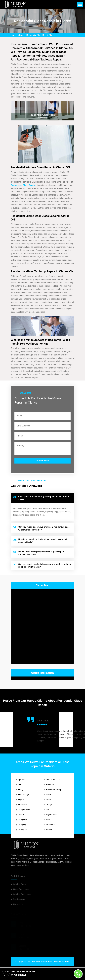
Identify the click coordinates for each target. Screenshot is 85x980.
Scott (48, 820)
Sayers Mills (51, 815)
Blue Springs (24, 795)
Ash (20, 785)
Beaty (21, 790)
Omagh (49, 805)
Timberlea (50, 825)
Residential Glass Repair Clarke (40, 35)
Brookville (22, 805)
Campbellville (24, 810)
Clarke (21, 35)
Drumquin (22, 830)
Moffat (48, 800)
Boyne (21, 800)
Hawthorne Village (54, 790)
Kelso (48, 795)
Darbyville (22, 820)
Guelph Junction (53, 780)
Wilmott (49, 830)
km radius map (42, 626)
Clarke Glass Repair (43, 961)
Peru (48, 810)
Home (13, 35)
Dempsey (22, 825)
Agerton (21, 780)
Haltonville (50, 785)
